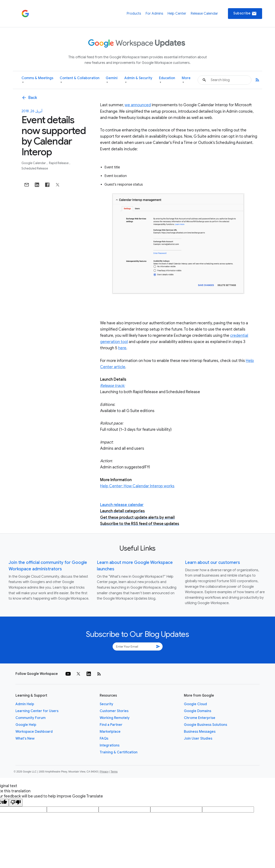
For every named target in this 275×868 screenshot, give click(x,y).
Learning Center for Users (37, 711)
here (122, 348)
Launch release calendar (122, 505)
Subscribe (245, 14)
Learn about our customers (212, 563)
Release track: (112, 386)
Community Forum (31, 718)
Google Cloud (195, 704)
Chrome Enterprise (200, 718)
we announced (138, 105)
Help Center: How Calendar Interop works (137, 486)
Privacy (104, 772)
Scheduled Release (35, 168)
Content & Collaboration (80, 80)
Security (106, 704)
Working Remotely (115, 718)
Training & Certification (119, 752)
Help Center (177, 14)
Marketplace (110, 732)
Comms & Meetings (37, 80)
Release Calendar (204, 14)
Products (134, 14)
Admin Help (25, 704)
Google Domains (198, 711)
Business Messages (200, 732)
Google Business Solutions (205, 725)
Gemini (112, 80)
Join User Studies (198, 739)
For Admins (154, 14)
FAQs (104, 739)
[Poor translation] (16, 803)
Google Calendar (34, 163)
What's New (25, 739)
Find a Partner (111, 725)
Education (167, 80)
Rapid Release (59, 163)
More (186, 80)
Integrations (110, 745)
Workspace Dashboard (34, 732)
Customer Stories (114, 711)
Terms (114, 772)
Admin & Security (138, 80)
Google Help (26, 725)
